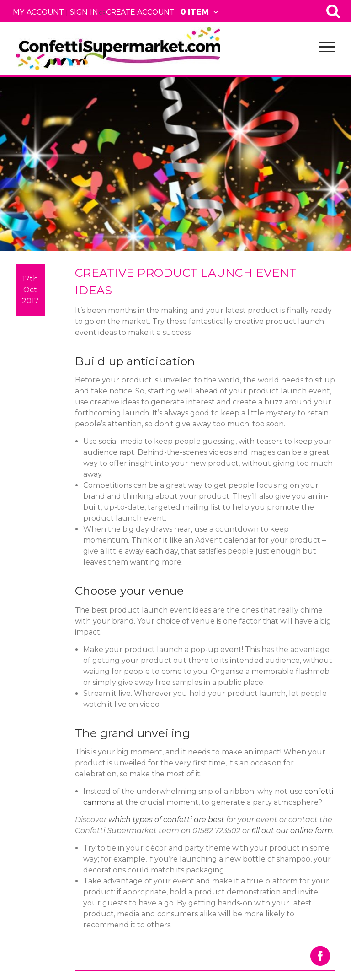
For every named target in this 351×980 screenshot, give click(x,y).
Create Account (140, 12)
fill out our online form (292, 831)
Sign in (84, 12)
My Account (38, 12)
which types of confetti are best (166, 820)
